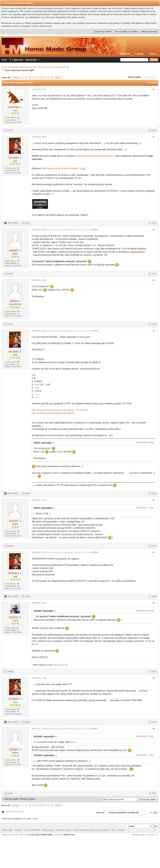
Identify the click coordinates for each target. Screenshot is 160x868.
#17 (154, 552)
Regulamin (125, 54)
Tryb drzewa (152, 82)
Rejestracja (31, 60)
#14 (154, 280)
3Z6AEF (14, 251)
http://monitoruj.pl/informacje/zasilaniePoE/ (53, 413)
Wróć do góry (48, 830)
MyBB (50, 835)
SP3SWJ (14, 158)
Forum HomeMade (10, 67)
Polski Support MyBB (38, 835)
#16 (154, 500)
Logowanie (18, 60)
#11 (154, 89)
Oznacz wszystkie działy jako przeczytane (91, 830)
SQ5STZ (14, 617)
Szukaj (140, 54)
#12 (154, 137)
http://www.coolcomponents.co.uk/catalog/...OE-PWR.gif (60, 410)
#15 (154, 331)
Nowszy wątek (27, 799)
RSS (113, 830)
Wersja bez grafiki (63, 830)
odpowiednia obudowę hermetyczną (95, 156)
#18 (154, 603)
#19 (154, 678)
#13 (154, 230)
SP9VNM (14, 107)
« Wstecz (16, 77)
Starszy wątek (12, 799)
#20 (154, 729)
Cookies (121, 830)
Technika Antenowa (28, 67)
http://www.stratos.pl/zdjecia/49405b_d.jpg (63, 168)
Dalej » (58, 77)
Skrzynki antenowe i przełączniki (52, 67)
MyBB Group (69, 835)
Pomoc (153, 54)
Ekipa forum (8, 830)
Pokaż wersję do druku (14, 812)
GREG (14, 301)
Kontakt (18, 830)
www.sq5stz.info (60, 665)
